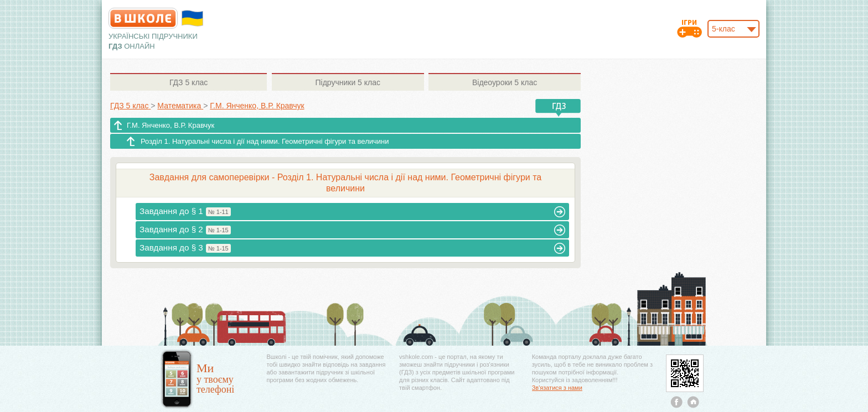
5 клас (188, 82)
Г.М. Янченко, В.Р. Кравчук (170, 125)
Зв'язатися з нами (557, 388)
